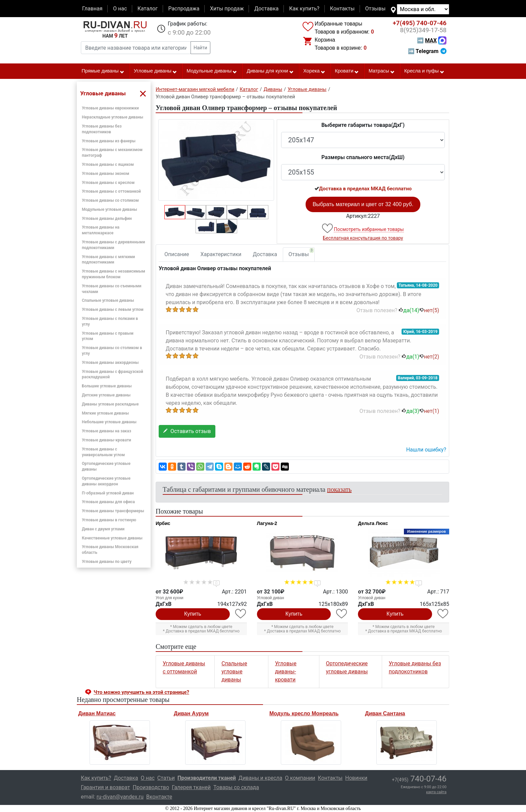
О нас (120, 9)
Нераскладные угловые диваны (113, 117)
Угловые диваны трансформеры (113, 511)
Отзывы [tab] (301, 253)
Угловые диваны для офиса (108, 502)
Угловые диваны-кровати (107, 440)
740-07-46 (420, 23)
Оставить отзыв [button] (187, 431)
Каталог (148, 9)
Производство (151, 787)
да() (409, 310)
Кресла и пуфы (424, 71)
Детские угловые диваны (106, 395)
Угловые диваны (155, 71)
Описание (177, 254)
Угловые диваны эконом (106, 174)
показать (339, 489)
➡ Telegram (427, 51)
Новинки (356, 778)
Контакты (342, 9)
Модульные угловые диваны (110, 209)
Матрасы (382, 71)
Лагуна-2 (267, 523)
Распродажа (184, 9)
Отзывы (376, 9)
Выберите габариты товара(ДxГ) (363, 125)
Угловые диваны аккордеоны (110, 363)
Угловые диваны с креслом (108, 183)
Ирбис (163, 523)
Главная (92, 9)
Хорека (314, 71)
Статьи (166, 778)
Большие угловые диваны (107, 386)
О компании (300, 778)
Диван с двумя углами (103, 529)
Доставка (266, 9)
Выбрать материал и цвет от (363, 204)
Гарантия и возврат (106, 787)
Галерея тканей (191, 787)
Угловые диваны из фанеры (109, 141)
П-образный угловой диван (108, 493)
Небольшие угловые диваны (109, 422)
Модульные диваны (212, 71)
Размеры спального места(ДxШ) (363, 157)
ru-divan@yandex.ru (120, 797)
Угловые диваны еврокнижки (110, 108)
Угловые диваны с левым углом (113, 309)
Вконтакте (159, 797)
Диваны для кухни (270, 71)
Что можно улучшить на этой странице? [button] (141, 692)
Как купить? (304, 9)
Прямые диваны (103, 71)
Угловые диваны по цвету (107, 562)
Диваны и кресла (260, 778)
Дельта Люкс (373, 523)
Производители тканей (207, 778)
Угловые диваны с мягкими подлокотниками (108, 260)
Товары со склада (236, 787)
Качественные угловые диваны (112, 538)
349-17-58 (423, 30)
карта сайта (436, 792)
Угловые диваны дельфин (107, 219)
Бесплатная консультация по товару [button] (363, 238)
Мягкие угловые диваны (105, 413)
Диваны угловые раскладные (110, 404)
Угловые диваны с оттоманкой (111, 191)
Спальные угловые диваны (108, 300)
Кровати (347, 71)
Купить (193, 614)
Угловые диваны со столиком (110, 200)
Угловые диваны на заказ (107, 431)
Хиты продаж (227, 9)
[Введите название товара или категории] (136, 48)
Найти (200, 48)
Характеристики (221, 254)
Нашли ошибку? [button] (426, 450)
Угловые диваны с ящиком (108, 164)
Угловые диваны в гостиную (109, 520)
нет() (429, 310)
